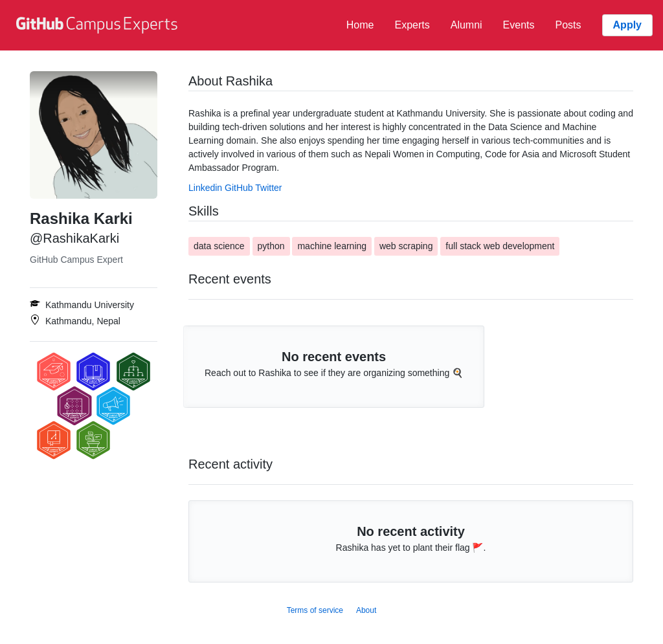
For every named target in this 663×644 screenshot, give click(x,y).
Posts (568, 25)
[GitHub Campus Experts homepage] (98, 25)
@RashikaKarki (74, 238)
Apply (627, 25)
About (366, 610)
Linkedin (205, 188)
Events (519, 25)
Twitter (268, 188)
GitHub (239, 188)
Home (360, 25)
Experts (412, 25)
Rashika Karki (81, 218)
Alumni (466, 25)
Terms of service (315, 610)
